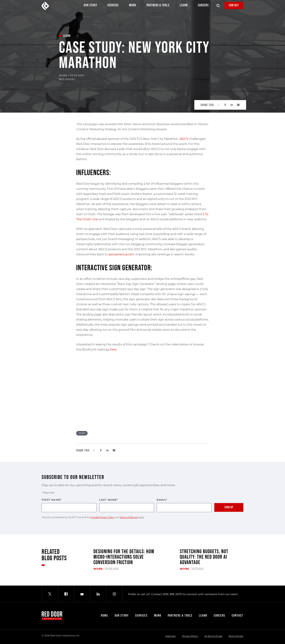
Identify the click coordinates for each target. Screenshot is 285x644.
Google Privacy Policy (103, 517)
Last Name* (127, 505)
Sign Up (229, 507)
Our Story (90, 6)
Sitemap (170, 636)
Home (105, 616)
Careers (203, 6)
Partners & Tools (158, 6)
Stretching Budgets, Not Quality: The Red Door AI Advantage (204, 557)
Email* (184, 505)
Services (113, 6)
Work (133, 6)
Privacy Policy (190, 636)
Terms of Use (236, 636)
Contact (234, 5)
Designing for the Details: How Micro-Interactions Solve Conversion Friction (124, 557)
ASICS (184, 139)
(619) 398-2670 (172, 594)
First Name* (69, 505)
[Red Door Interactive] (45, 6)
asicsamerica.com (121, 254)
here (113, 350)
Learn (184, 6)
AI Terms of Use (213, 636)
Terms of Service (129, 517)
